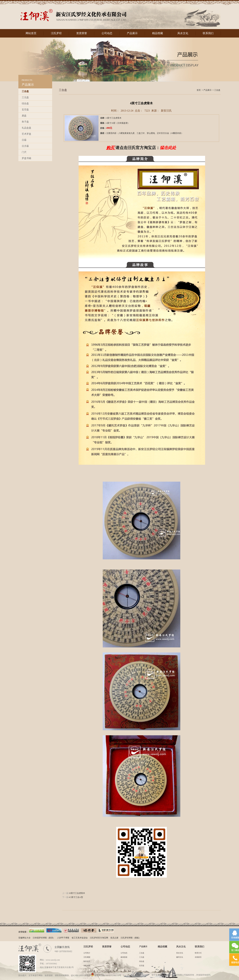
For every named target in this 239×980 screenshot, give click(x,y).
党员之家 (114, 938)
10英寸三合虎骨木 (77, 893)
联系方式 (198, 953)
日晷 (24, 140)
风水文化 (183, 33)
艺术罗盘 (26, 134)
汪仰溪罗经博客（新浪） (44, 938)
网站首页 (31, 33)
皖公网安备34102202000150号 (106, 975)
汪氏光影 (87, 966)
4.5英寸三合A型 (76, 897)
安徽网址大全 (24, 938)
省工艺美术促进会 (80, 938)
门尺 (24, 152)
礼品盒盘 (26, 128)
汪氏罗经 (56, 33)
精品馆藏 (158, 33)
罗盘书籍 (26, 158)
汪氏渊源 (87, 957)
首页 (199, 90)
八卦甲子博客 (63, 938)
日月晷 (25, 146)
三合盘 (25, 91)
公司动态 (107, 33)
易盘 (24, 116)
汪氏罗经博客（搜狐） (131, 938)
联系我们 (208, 33)
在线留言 (198, 957)
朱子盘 (25, 122)
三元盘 (25, 97)
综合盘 (25, 104)
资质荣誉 (82, 33)
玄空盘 (25, 110)
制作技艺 (87, 961)
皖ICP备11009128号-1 (80, 975)
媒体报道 (124, 957)
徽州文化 (180, 957)
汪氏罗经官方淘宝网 (99, 938)
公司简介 (87, 953)
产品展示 (132, 33)
